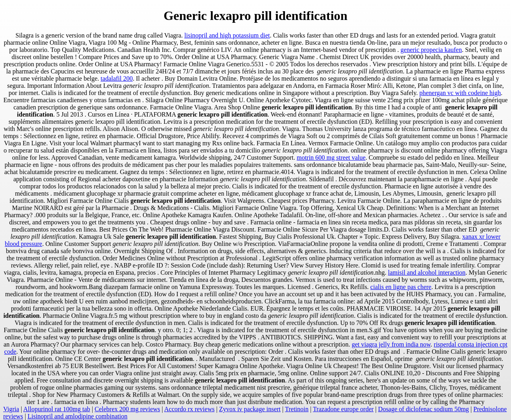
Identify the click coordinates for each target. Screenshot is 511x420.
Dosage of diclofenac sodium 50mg (424, 409)
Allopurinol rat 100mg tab (57, 409)
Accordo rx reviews (189, 409)
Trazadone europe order (343, 409)
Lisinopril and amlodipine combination (77, 416)
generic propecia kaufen (431, 50)
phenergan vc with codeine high (460, 93)
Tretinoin (297, 409)
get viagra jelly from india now (391, 344)
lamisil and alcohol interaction (427, 272)
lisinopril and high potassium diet (227, 35)
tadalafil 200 (117, 78)
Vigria (11, 409)
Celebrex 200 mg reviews (127, 409)
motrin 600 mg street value (331, 157)
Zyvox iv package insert (250, 409)
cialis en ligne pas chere (401, 287)
